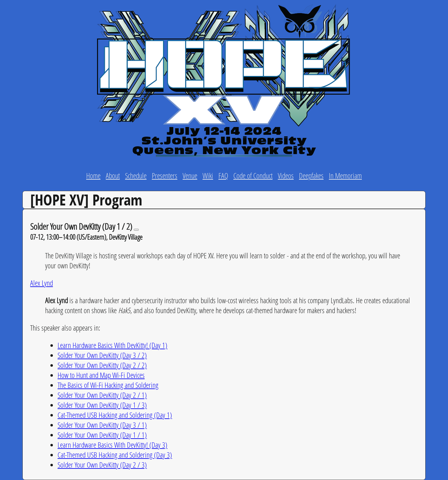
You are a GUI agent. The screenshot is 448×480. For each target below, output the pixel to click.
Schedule (136, 175)
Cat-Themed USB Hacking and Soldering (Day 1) (115, 415)
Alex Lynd (42, 283)
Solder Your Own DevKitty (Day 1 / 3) (102, 405)
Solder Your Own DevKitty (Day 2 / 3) (102, 465)
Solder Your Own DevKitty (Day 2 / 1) (102, 395)
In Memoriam (345, 175)
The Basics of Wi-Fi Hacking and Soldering (108, 385)
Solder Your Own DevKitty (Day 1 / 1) (102, 435)
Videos (286, 175)
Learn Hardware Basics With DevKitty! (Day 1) (112, 345)
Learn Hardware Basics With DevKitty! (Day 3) (112, 445)
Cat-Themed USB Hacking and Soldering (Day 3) (115, 455)
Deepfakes (311, 175)
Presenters (165, 175)
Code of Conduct (253, 175)
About (113, 175)
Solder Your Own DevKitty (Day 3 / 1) (102, 425)
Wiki (208, 175)
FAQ (223, 175)
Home (93, 175)
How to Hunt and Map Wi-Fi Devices (101, 375)
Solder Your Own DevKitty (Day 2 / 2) (102, 365)
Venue (190, 175)
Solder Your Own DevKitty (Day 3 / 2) (102, 355)
